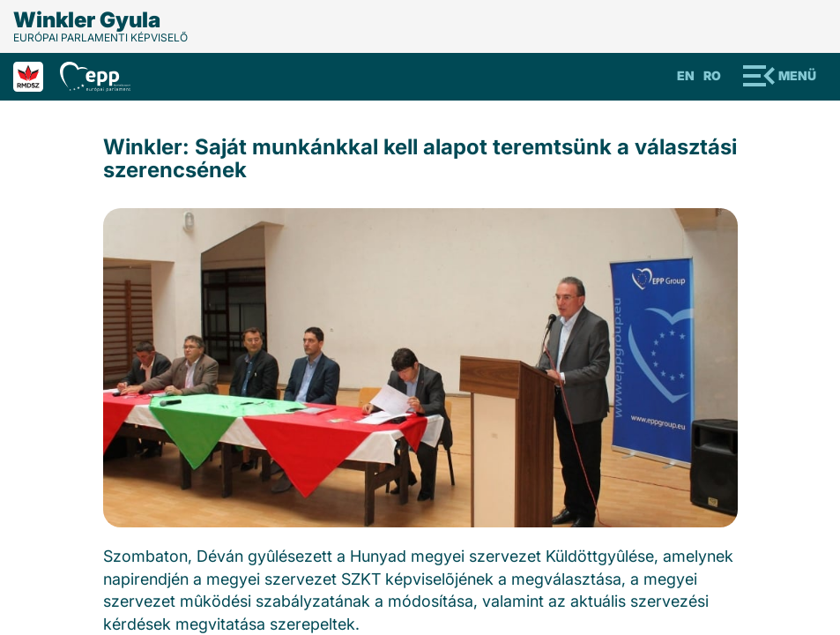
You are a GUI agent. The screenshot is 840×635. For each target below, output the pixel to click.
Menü (797, 75)
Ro (712, 75)
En (686, 75)
